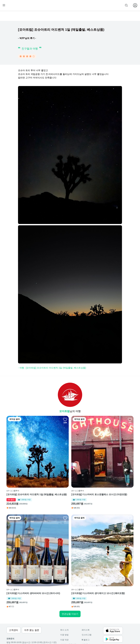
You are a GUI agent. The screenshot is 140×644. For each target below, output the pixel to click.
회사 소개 (64, 593)
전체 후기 (86, 608)
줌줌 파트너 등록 (101, 5)
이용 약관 (64, 603)
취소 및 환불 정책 (68, 613)
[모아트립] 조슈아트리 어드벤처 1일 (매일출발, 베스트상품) (27, 472)
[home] (13, 7)
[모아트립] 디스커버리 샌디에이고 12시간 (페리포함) (27, 548)
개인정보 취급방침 (68, 608)
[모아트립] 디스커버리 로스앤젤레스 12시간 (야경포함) (70, 472)
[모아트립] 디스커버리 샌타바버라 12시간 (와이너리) (113, 472)
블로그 (86, 603)
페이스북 (86, 593)
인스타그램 (87, 598)
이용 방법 (64, 598)
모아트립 (64, 412)
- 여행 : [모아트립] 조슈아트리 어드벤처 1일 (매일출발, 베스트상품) (52, 368)
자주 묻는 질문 (67, 623)
